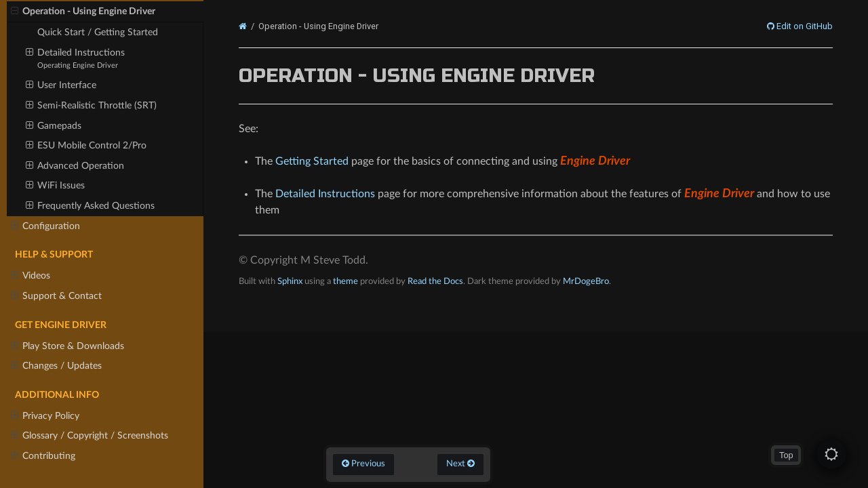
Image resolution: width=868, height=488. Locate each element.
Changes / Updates (56, 366)
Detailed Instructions (75, 58)
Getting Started (312, 161)
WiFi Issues (55, 186)
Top (786, 455)
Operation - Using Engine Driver (83, 12)
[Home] (243, 27)
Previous (363, 464)
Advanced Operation (75, 166)
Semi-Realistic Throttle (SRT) (91, 106)
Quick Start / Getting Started (98, 32)
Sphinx (290, 281)
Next (460, 464)
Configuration (45, 226)
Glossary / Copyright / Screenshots (90, 436)
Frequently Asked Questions (90, 206)
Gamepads (54, 126)
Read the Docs (435, 281)
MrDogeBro (586, 281)
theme (346, 281)
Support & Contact (56, 296)
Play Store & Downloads (67, 346)
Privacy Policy (45, 416)
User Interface (61, 85)
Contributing (43, 456)
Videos (31, 276)
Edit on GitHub (804, 27)
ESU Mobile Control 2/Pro (86, 146)
